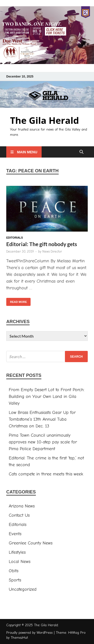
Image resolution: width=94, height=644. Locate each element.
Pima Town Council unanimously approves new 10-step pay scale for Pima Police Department (43, 442)
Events (15, 534)
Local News (20, 562)
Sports (15, 580)
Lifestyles (17, 552)
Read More (17, 301)
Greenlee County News (31, 543)
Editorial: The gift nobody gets (42, 244)
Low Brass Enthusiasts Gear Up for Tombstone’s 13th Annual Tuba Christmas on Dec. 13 (42, 419)
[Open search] (81, 152)
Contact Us (19, 515)
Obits (14, 571)
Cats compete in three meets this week (46, 474)
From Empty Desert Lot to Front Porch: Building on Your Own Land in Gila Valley (47, 397)
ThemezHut (19, 638)
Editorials (15, 238)
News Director (52, 251)
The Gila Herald (44, 120)
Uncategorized (23, 589)
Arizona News (22, 506)
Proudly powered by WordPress (29, 633)
